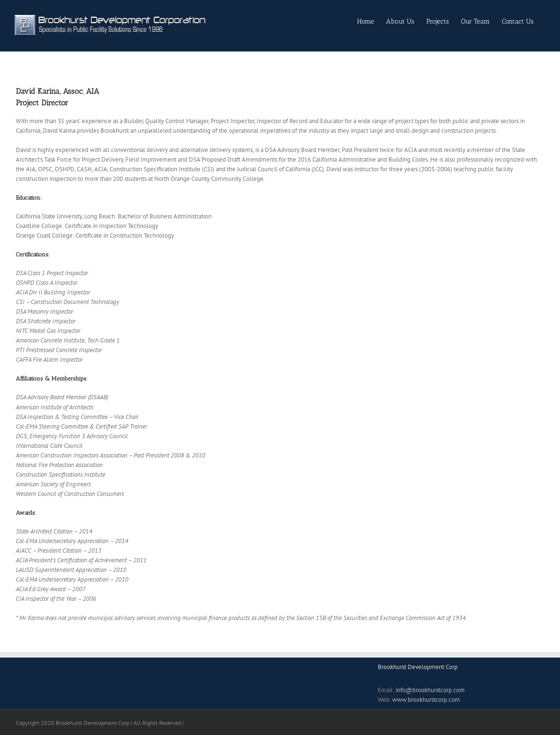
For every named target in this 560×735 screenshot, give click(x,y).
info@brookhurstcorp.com (430, 690)
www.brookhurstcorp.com (426, 700)
